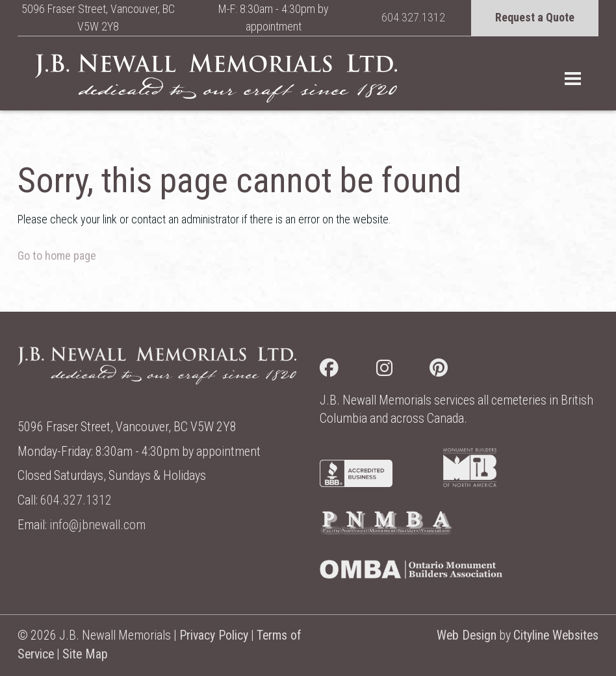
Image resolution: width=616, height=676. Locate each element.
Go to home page (57, 256)
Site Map (85, 654)
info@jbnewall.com (97, 525)
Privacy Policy (214, 635)
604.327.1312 (413, 17)
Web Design (467, 635)
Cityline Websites (556, 635)
